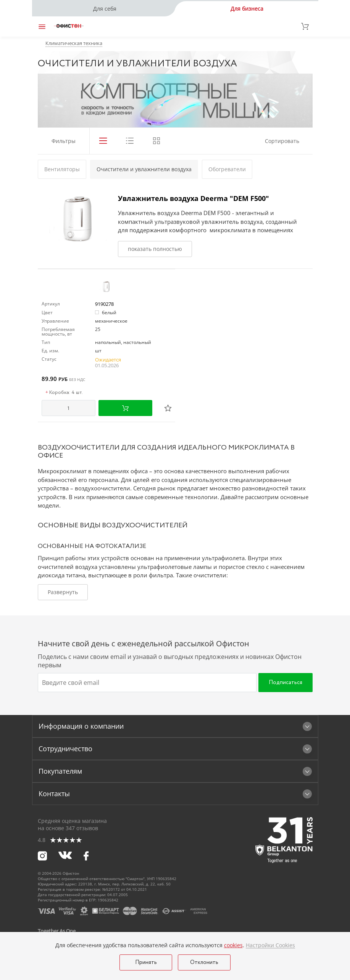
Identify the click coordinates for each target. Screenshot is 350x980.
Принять (146, 962)
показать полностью (155, 249)
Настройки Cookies (270, 945)
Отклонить (204, 962)
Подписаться (285, 683)
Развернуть (63, 592)
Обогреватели (227, 169)
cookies (233, 945)
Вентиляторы (62, 169)
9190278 (104, 304)
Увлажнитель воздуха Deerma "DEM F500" (194, 198)
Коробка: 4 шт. (64, 393)
